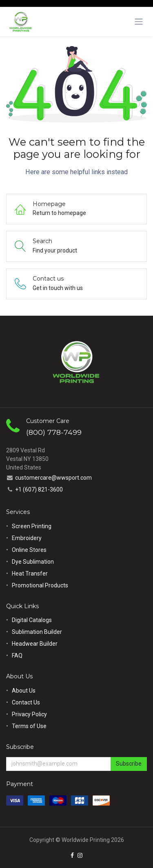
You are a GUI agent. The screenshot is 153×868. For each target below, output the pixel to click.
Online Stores (30, 550)
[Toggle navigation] (139, 22)
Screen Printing (32, 526)
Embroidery (27, 538)
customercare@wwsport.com (53, 478)
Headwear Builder (35, 644)
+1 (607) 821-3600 (39, 489)
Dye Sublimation (33, 562)
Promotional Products (40, 585)
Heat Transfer (30, 573)
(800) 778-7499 (54, 432)
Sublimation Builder (37, 632)
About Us (24, 691)
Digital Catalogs (32, 620)
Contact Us (26, 702)
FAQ (17, 655)
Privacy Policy (29, 714)
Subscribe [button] (129, 764)
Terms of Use (29, 726)
